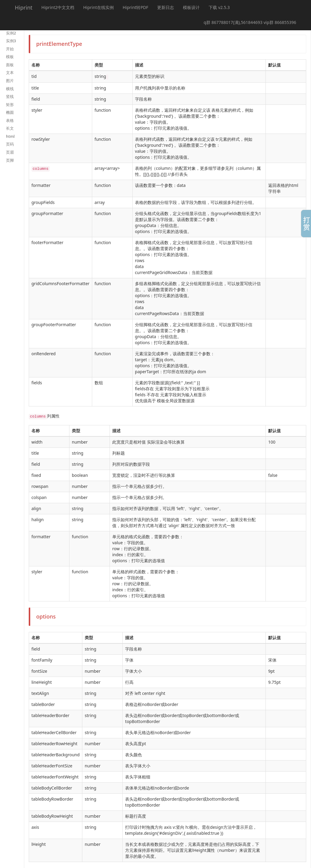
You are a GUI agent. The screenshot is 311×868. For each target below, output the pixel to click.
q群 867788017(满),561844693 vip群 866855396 (250, 22)
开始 (10, 49)
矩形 (10, 105)
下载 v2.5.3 (219, 7)
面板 (10, 65)
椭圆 (10, 112)
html (10, 136)
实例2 (11, 33)
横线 (10, 89)
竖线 (10, 96)
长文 (10, 128)
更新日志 (166, 7)
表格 (10, 120)
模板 (10, 57)
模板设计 (191, 7)
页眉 (10, 152)
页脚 (10, 160)
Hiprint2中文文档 (58, 7)
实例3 (11, 41)
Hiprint (24, 7)
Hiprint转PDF (136, 7)
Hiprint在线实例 (98, 7)
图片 (10, 81)
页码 (10, 144)
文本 (10, 72)
